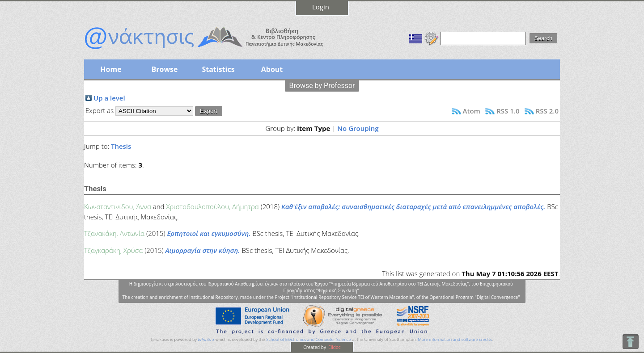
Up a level (109, 98)
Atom (472, 111)
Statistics (218, 69)
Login (321, 7)
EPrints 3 (206, 339)
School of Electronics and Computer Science (308, 339)
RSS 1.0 (508, 111)
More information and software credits (455, 339)
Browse (164, 69)
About (272, 69)
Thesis (121, 146)
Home (111, 69)
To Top (630, 342)
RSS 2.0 (547, 111)
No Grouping (358, 128)
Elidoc (334, 347)
